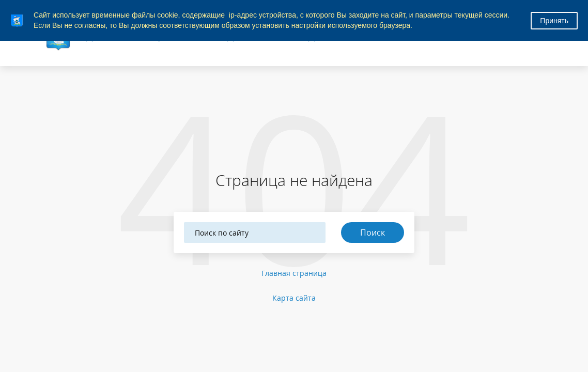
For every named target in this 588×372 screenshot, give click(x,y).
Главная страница (294, 273)
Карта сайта (294, 298)
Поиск (373, 233)
